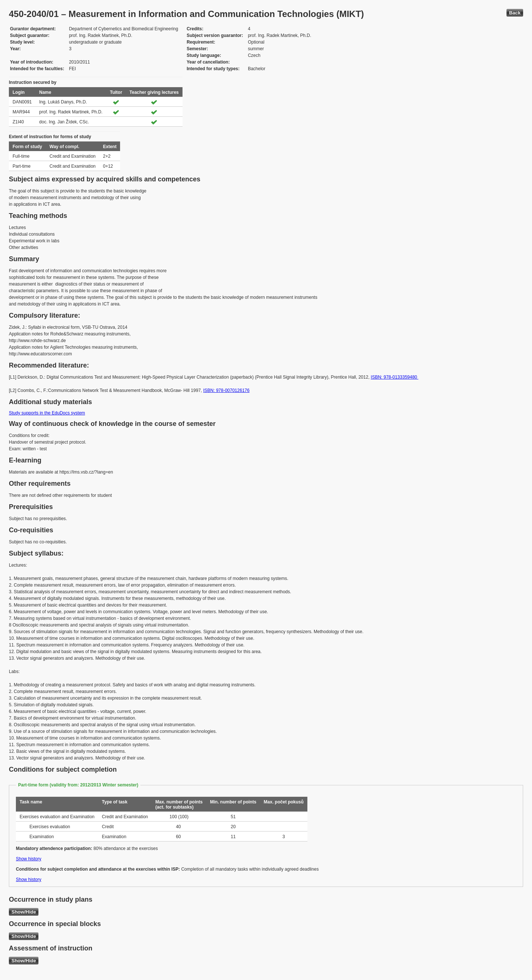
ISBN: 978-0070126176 (226, 390)
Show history (29, 859)
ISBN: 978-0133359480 (395, 377)
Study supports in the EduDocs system (47, 413)
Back (515, 13)
